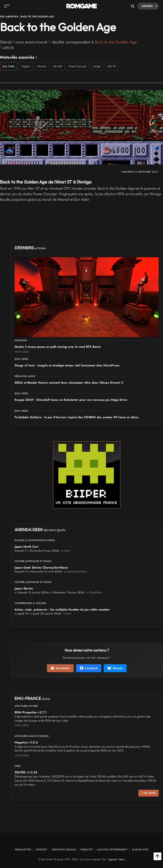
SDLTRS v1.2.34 (26, 772)
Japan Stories (24, 588)
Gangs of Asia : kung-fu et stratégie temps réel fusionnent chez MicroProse (67, 365)
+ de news (149, 793)
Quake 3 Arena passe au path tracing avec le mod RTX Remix (58, 347)
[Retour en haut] (157, 856)
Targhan (26, 66)
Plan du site (140, 849)
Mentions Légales (64, 849)
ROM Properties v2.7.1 (31, 712)
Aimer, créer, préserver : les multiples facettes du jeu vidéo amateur (62, 610)
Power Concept (78, 66)
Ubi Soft (58, 66)
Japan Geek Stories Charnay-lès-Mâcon (41, 568)
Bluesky (115, 668)
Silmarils (42, 66)
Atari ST (112, 66)
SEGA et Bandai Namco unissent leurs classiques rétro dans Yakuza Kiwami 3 (69, 383)
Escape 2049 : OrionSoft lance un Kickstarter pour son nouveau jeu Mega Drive (71, 400)
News (122, 859)
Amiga (97, 66)
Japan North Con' (27, 547)
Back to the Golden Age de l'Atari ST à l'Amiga (46, 182)
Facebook (89, 668)
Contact (42, 849)
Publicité (87, 849)
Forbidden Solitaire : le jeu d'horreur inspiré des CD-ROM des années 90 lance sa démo (77, 417)
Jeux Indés (9, 66)
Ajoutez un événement (112, 849)
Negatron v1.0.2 (26, 742)
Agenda (149, 6)
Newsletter (60, 668)
